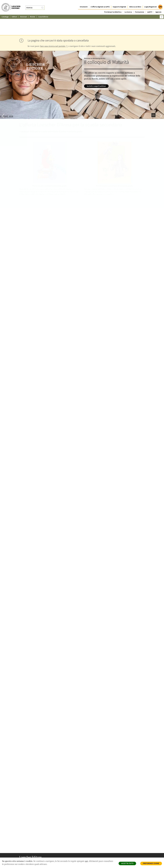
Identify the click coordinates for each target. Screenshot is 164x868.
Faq (87, 850)
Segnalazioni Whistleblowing (128, 845)
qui (86, 861)
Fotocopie (122, 852)
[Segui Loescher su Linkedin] (28, 862)
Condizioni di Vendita (126, 850)
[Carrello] (162, 13)
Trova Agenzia (91, 845)
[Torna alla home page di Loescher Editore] (11, 5)
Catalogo (5, 13)
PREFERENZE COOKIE (151, 863)
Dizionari (24, 13)
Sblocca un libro (135, 3)
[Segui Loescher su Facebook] (21, 862)
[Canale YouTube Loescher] (32, 862)
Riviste (33, 13)
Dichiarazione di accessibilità (128, 855)
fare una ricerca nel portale (54, 26)
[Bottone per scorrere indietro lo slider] (3, 95)
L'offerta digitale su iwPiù (100, 3)
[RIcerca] (42, 6)
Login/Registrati (151, 3)
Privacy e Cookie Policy (126, 842)
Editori (14, 13)
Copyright (122, 847)
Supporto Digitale (119, 3)
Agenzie (158, 8)
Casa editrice (91, 842)
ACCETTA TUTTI (127, 863)
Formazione (140, 8)
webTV (150, 8)
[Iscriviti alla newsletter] (36, 862)
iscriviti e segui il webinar (96, 66)
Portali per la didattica (113, 8)
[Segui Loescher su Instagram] (25, 862)
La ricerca (128, 8)
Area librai (90, 847)
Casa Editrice (43, 13)
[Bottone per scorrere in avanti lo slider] (161, 95)
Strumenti (84, 3)
